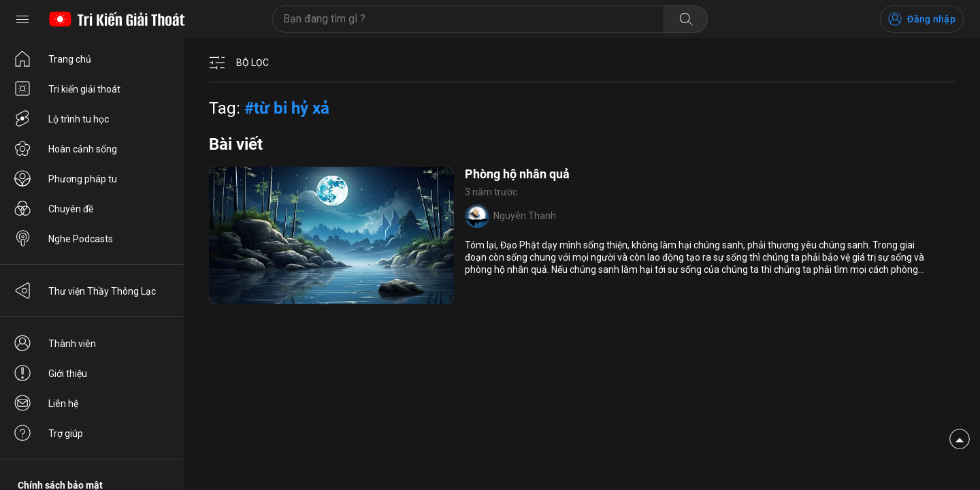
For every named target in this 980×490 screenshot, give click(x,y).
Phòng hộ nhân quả (517, 174)
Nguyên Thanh (525, 216)
